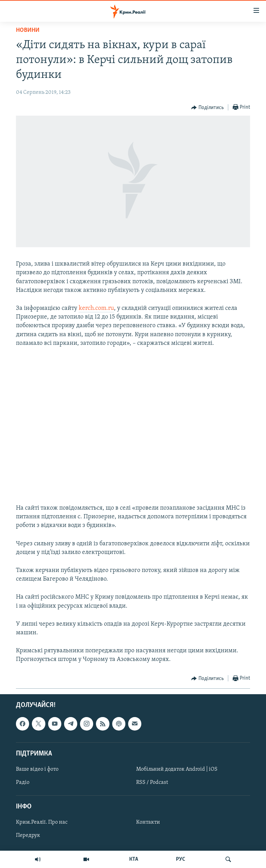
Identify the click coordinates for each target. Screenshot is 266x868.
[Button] (207, 108)
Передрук (28, 835)
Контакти (148, 822)
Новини (28, 30)
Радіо (23, 782)
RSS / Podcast (152, 782)
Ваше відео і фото (37, 769)
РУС (181, 859)
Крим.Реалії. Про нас (42, 822)
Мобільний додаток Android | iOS (177, 769)
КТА (134, 859)
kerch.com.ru (96, 308)
